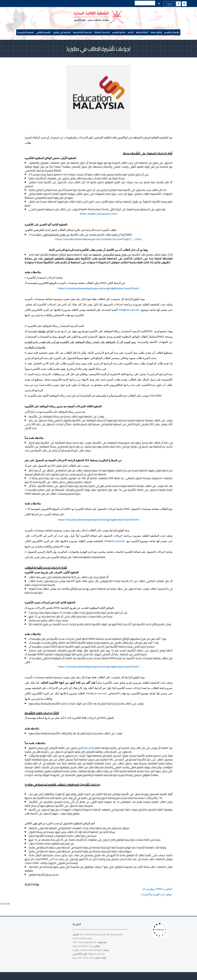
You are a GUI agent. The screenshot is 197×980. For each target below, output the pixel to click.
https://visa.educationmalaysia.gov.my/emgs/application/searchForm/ (99, 289)
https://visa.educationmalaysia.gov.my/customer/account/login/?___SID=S (99, 239)
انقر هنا (88, 748)
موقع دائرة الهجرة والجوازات (156, 894)
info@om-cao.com (129, 310)
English (169, 4)
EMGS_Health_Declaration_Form (99, 214)
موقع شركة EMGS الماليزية (157, 889)
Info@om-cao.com (96, 694)
